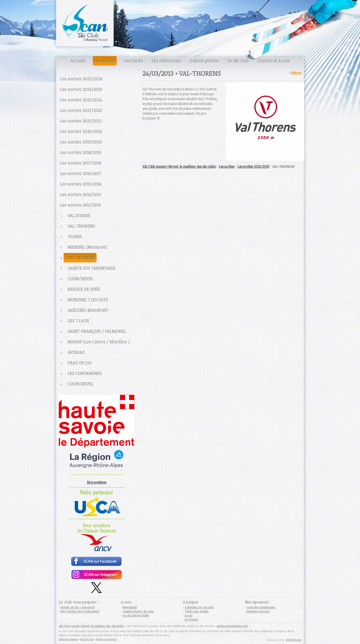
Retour (296, 73)
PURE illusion (294, 640)
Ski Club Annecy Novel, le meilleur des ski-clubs (179, 166)
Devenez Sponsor (258, 611)
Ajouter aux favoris (106, 639)
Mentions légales (68, 639)
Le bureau (191, 619)
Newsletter (130, 607)
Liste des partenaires (261, 607)
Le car (189, 615)
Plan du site (87, 639)
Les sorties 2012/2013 (253, 166)
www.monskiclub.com (232, 626)
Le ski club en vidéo (136, 615)
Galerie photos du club (138, 611)
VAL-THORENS (283, 166)
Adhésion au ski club (199, 607)
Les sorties (227, 166)
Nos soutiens (97, 482)
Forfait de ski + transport (78, 607)
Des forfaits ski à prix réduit (80, 611)
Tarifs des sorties (197, 611)
